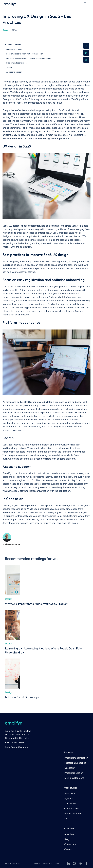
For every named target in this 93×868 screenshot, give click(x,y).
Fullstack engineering (75, 763)
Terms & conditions (51, 863)
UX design (70, 768)
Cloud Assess (71, 809)
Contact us (70, 844)
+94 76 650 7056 (15, 743)
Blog (67, 839)
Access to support (14, 72)
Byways (68, 799)
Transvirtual (70, 804)
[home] (9, 4)
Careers (68, 849)
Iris (66, 819)
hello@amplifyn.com (16, 747)
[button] (86, 4)
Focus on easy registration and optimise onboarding (29, 58)
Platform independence (16, 63)
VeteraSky (70, 794)
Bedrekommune (72, 814)
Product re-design (74, 773)
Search (9, 67)
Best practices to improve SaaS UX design (25, 54)
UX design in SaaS (14, 49)
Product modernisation (76, 758)
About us (69, 834)
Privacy (37, 863)
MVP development (74, 778)
